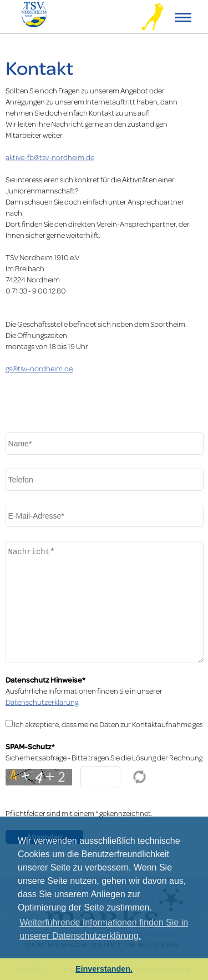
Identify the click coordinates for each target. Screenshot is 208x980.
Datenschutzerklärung (42, 702)
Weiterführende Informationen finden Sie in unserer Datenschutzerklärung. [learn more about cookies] (104, 929)
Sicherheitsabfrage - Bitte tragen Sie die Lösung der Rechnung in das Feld (104, 758)
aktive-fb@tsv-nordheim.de (50, 157)
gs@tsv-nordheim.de (39, 369)
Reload (140, 777)
